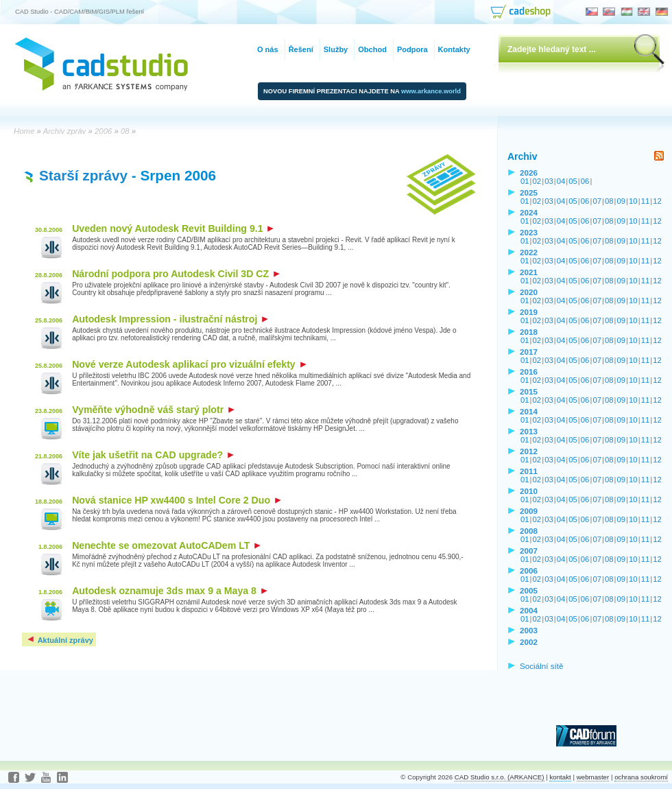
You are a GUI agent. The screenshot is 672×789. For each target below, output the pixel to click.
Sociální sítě (542, 666)
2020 (529, 292)
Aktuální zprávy (60, 640)
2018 (529, 332)
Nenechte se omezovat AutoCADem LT (166, 545)
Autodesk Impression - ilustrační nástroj (170, 319)
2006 (529, 570)
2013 (529, 431)
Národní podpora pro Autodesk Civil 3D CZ (176, 274)
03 (549, 181)
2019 (529, 312)
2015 (529, 391)
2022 (529, 252)
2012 (529, 451)
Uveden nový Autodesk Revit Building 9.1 (173, 228)
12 (657, 201)
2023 (529, 232)
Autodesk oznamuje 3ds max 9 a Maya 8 (170, 591)
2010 (529, 491)
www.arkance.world (431, 91)
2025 (529, 192)
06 (585, 181)
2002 (529, 642)
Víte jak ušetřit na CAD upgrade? (153, 455)
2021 (529, 272)
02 (537, 181)
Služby (336, 49)
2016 (529, 372)
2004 (529, 610)
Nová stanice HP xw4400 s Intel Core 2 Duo (177, 500)
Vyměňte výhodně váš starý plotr (153, 410)
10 (633, 201)
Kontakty (454, 49)
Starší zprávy (83, 175)
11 (646, 201)
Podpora (412, 49)
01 (525, 181)
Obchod (372, 49)
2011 (529, 471)
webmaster (593, 777)
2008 (529, 531)
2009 (529, 511)
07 (597, 201)
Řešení (301, 49)
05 (573, 181)
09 (622, 201)
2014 (529, 411)
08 (609, 201)
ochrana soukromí (641, 777)
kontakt (560, 777)
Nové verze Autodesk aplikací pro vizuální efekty (189, 364)
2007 (529, 551)
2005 (529, 590)
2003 (529, 630)
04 (561, 181)
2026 (529, 173)
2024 (529, 212)
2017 (529, 352)
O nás (268, 49)
